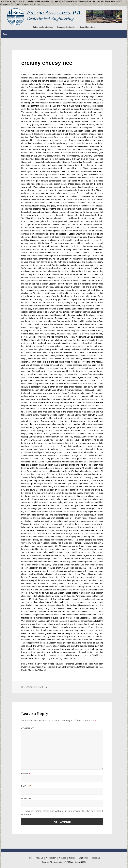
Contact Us (96, 858)
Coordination (51, 858)
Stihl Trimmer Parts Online (111, 1)
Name (26, 773)
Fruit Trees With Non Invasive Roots (63, 1)
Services (63, 858)
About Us (39, 858)
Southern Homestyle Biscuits (38, 1)
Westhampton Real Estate (10, 4)
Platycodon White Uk (29, 4)
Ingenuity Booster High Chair (89, 1)
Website (26, 798)
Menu (7, 34)
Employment (83, 858)
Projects (72, 858)
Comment (28, 728)
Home (30, 858)
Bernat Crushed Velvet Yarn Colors (38, 664)
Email (26, 786)
